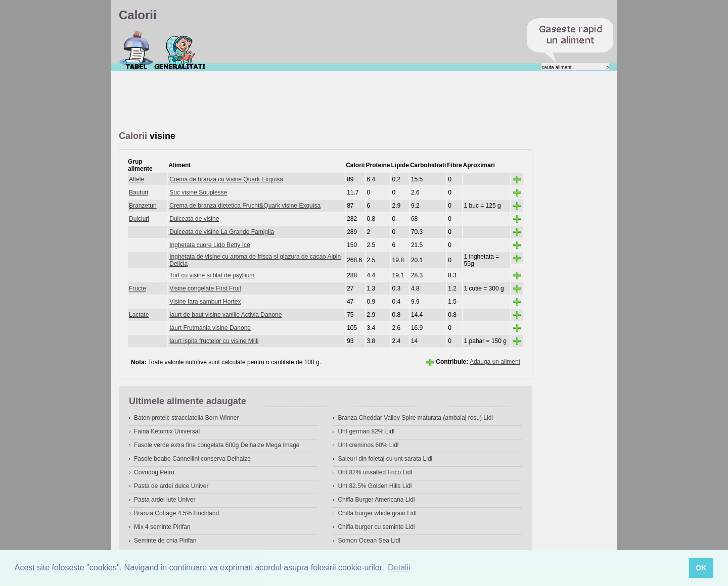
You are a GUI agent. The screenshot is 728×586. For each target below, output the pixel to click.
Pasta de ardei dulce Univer (171, 486)
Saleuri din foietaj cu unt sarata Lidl (385, 459)
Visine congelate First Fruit (205, 288)
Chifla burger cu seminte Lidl (376, 527)
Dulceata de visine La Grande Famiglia (222, 232)
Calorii (136, 50)
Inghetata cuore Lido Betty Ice (210, 245)
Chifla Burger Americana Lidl (376, 500)
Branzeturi (143, 206)
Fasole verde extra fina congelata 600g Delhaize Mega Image (217, 445)
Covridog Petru (154, 472)
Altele (136, 179)
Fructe (138, 288)
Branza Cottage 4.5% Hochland (176, 513)
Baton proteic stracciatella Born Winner (186, 418)
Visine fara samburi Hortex (205, 302)
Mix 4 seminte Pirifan (162, 527)
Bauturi (139, 192)
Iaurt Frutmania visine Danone (210, 328)
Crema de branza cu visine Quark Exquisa (226, 179)
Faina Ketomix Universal (167, 431)
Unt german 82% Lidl (366, 431)
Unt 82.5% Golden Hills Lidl (375, 486)
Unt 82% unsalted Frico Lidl (375, 472)
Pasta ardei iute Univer (165, 500)
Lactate (139, 315)
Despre (180, 50)
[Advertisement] (303, 102)
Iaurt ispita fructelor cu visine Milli (214, 341)
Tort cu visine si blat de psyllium (212, 275)
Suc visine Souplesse (198, 192)
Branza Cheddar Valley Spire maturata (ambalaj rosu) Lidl (415, 418)
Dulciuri (139, 219)
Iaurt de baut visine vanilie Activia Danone (225, 315)
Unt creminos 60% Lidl (368, 445)
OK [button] (701, 568)
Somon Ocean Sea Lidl (369, 541)
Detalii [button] (399, 568)
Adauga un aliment (495, 362)
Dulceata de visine (194, 219)
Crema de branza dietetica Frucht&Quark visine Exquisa (245, 206)
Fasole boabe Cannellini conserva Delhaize (192, 459)
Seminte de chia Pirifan (165, 541)
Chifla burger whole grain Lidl (377, 513)
